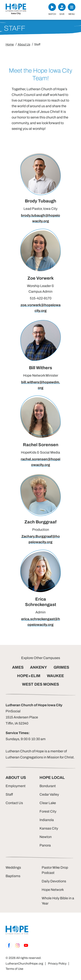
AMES (18, 667)
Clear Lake (48, 803)
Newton (46, 837)
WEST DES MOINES (40, 684)
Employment (16, 786)
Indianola (47, 820)
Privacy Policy (57, 964)
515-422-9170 (41, 298)
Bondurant (48, 786)
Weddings (13, 867)
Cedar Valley (49, 794)
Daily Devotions (54, 881)
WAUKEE (55, 676)
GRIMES (61, 667)
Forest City (48, 811)
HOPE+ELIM (29, 676)
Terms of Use (14, 969)
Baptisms (13, 876)
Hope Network (53, 890)
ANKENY (39, 667)
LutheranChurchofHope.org (24, 964)
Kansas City (49, 828)
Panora (45, 845)
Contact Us (14, 803)
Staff (9, 794)
